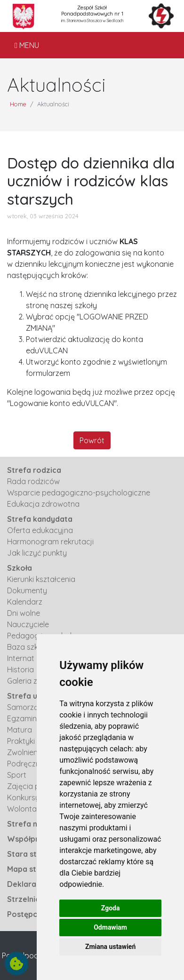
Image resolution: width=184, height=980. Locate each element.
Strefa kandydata (40, 519)
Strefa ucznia (32, 696)
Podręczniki (27, 764)
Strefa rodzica (34, 470)
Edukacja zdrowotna (43, 504)
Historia (20, 669)
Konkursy (23, 797)
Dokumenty (27, 590)
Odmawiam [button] (110, 927)
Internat (21, 658)
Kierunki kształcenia (41, 579)
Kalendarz (25, 602)
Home (18, 104)
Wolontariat (28, 809)
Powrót (92, 440)
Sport (17, 775)
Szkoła (20, 568)
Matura (20, 730)
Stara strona (31, 854)
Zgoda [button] (111, 908)
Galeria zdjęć (29, 681)
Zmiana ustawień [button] (110, 947)
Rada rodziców (33, 481)
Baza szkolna (30, 647)
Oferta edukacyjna (40, 530)
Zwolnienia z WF (35, 752)
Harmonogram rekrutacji (50, 542)
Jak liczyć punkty (37, 553)
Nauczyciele (28, 624)
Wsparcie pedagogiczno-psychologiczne (79, 493)
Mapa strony (30, 869)
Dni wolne (24, 613)
